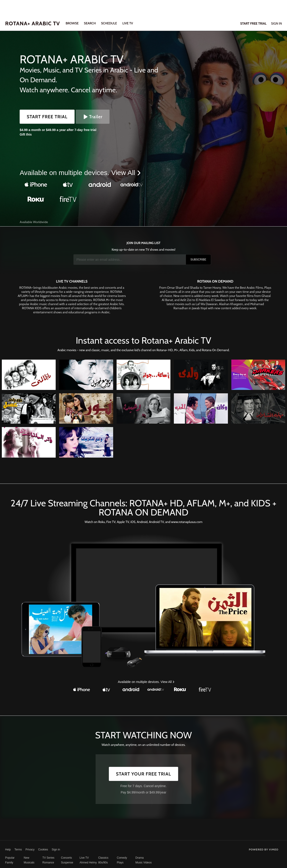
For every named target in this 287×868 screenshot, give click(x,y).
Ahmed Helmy (88, 863)
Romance (48, 863)
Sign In (277, 23)
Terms (18, 850)
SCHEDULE (109, 23)
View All (124, 173)
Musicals (29, 863)
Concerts (66, 858)
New (26, 858)
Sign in (56, 850)
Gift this (26, 134)
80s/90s (103, 863)
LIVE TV (128, 23)
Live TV (84, 858)
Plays (120, 863)
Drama (140, 858)
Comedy (122, 858)
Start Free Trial (47, 117)
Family (9, 863)
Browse (73, 23)
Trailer (93, 117)
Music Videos (144, 863)
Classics (103, 858)
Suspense (67, 863)
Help (8, 850)
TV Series (48, 858)
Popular (10, 858)
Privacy (30, 850)
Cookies (43, 850)
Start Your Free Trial (143, 774)
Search (90, 23)
